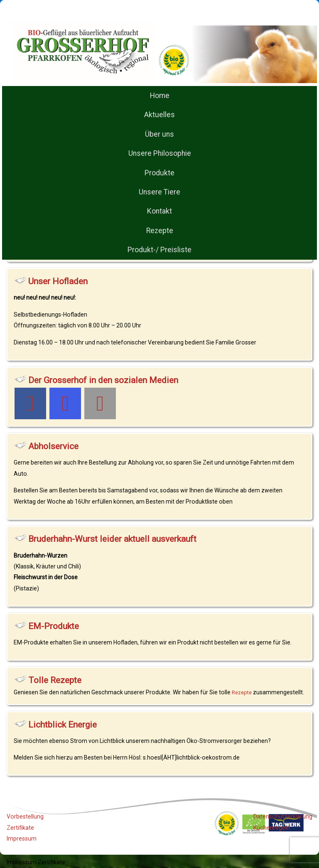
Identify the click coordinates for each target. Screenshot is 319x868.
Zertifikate (20, 828)
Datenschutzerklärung (283, 816)
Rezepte (242, 692)
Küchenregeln (272, 828)
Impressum (22, 838)
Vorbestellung (25, 816)
